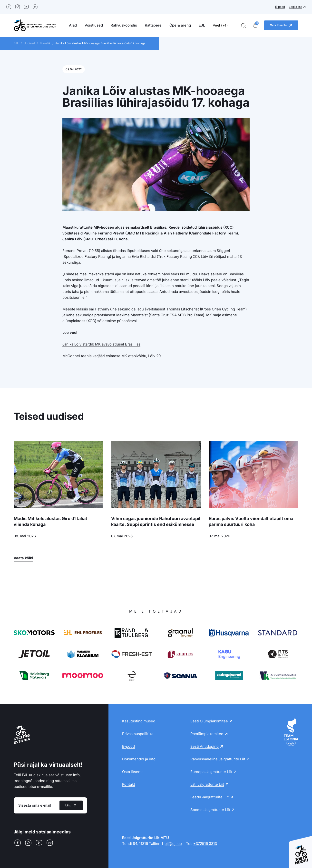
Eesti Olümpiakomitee (209, 721)
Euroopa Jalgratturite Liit (211, 772)
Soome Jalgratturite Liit (210, 810)
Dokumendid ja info (139, 759)
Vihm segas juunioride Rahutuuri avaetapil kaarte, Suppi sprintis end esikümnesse (156, 521)
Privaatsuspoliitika (138, 734)
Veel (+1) (220, 25)
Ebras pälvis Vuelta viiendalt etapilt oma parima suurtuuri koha (251, 521)
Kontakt (129, 784)
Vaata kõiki (23, 558)
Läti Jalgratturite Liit (207, 784)
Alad (73, 25)
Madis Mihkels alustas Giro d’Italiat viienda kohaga (50, 521)
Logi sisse (296, 7)
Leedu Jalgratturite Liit (210, 797)
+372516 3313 (205, 844)
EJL (202, 25)
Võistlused (94, 25)
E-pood (280, 7)
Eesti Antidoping (205, 746)
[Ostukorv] (255, 25)
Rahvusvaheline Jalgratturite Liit (218, 759)
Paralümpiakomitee (207, 734)
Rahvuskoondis (124, 25)
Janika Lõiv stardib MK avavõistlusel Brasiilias (101, 344)
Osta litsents (133, 772)
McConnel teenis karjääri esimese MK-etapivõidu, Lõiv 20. (112, 356)
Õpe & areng (180, 25)
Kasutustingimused (139, 721)
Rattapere (153, 25)
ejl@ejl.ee (173, 844)
